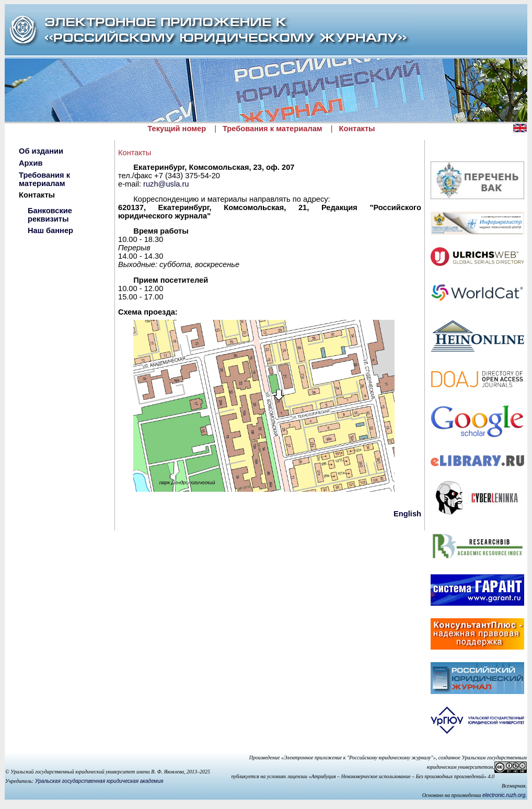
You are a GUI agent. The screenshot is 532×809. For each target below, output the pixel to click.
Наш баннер (50, 230)
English (407, 514)
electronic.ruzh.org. (505, 795)
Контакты (357, 129)
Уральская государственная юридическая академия (99, 781)
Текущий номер (177, 129)
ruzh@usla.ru (166, 184)
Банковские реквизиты (50, 215)
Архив (31, 163)
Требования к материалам (273, 129)
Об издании (41, 151)
